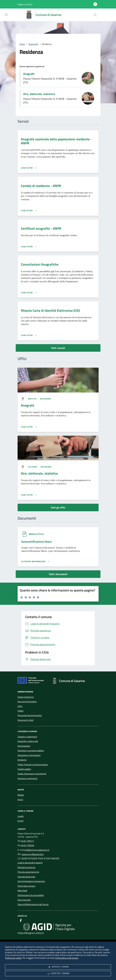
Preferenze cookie (13, 958)
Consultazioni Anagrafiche (40, 264)
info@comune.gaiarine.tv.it (37, 850)
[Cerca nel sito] (95, 15)
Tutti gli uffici (58, 507)
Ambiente (22, 760)
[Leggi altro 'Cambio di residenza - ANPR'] (29, 211)
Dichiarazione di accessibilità (31, 895)
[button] (25, 4)
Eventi (21, 821)
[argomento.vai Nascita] (33, 399)
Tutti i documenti (58, 574)
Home (22, 44)
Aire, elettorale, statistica (39, 94)
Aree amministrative (27, 702)
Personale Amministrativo (30, 715)
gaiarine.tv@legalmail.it (33, 854)
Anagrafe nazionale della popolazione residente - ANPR (56, 141)
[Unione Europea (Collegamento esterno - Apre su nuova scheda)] (32, 681)
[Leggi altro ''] (29, 427)
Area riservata (24, 900)
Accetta (58, 974)
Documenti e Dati (26, 720)
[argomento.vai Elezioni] (33, 467)
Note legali (22, 891)
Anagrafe (29, 74)
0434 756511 (28, 841)
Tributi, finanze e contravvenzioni (33, 765)
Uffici (20, 706)
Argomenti (33, 44)
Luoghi (21, 816)
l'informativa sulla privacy (67, 958)
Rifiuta (58, 967)
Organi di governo (26, 697)
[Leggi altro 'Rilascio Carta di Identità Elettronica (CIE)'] (29, 335)
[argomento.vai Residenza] (46, 399)
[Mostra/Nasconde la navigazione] (6, 14)
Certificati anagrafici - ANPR (41, 228)
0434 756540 (28, 845)
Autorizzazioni (24, 746)
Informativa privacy (27, 886)
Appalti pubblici (24, 769)
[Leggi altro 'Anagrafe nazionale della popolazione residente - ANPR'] (29, 168)
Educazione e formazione (29, 755)
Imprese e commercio (27, 778)
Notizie (21, 795)
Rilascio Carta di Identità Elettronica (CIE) (50, 310)
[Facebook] (21, 921)
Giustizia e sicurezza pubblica (31, 751)
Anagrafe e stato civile (28, 741)
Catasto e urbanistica (27, 737)
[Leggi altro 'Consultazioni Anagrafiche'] (29, 293)
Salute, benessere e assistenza (32, 774)
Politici (21, 711)
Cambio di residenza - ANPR (41, 186)
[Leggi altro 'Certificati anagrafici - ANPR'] (29, 247)
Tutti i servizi (58, 348)
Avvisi (20, 799)
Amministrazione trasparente (31, 881)
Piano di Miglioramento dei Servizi (33, 904)
